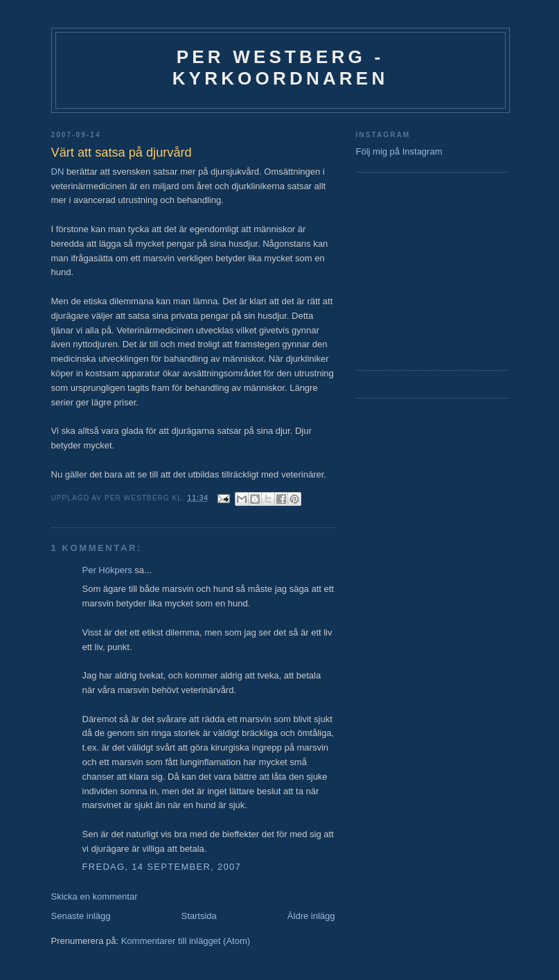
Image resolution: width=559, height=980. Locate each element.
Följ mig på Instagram (399, 151)
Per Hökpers (107, 570)
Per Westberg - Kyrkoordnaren (281, 68)
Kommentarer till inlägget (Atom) (186, 941)
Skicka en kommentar (95, 896)
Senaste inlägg (81, 916)
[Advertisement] (398, 270)
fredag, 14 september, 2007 (162, 867)
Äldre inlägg (311, 916)
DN (58, 172)
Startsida (199, 916)
